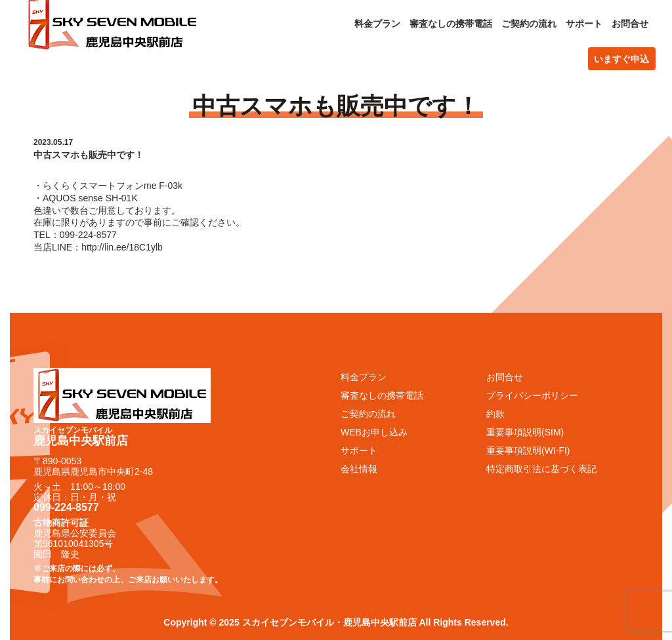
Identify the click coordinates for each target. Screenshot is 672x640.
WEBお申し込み (374, 432)
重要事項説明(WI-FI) (528, 450)
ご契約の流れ (529, 24)
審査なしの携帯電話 (451, 24)
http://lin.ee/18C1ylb (122, 247)
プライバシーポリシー (532, 395)
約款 (495, 414)
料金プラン (377, 24)
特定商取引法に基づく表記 (541, 469)
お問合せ (630, 24)
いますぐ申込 (621, 59)
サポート (584, 24)
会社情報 (359, 469)
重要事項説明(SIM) (525, 432)
